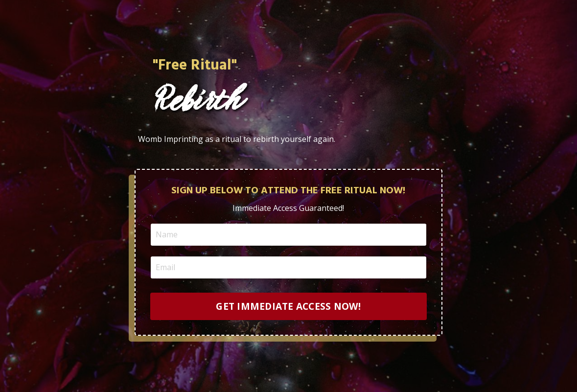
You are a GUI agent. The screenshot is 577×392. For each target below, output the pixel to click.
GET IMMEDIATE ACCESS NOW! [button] (288, 306)
